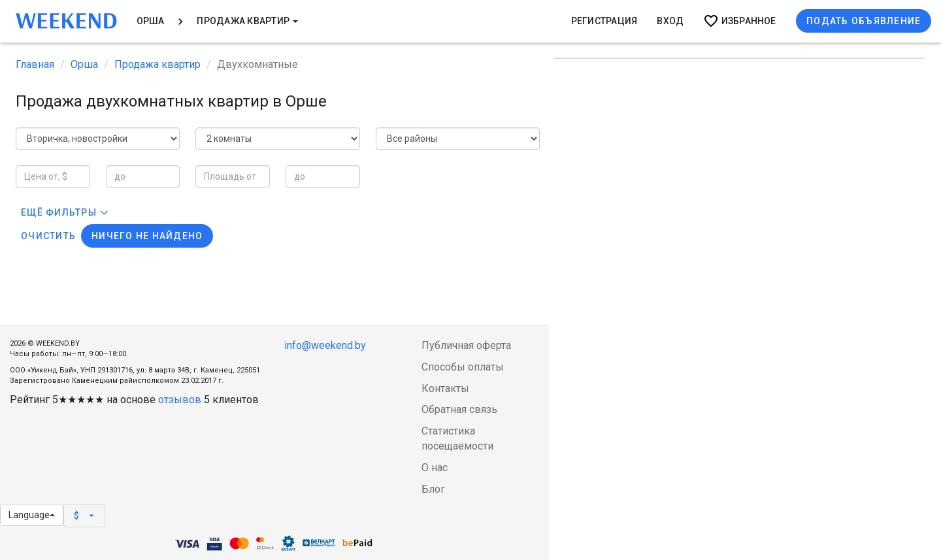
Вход (670, 21)
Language (32, 515)
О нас (435, 468)
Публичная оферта (466, 345)
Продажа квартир (247, 21)
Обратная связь (459, 409)
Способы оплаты (463, 367)
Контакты (445, 388)
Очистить (48, 236)
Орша (151, 21)
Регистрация (604, 21)
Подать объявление (864, 21)
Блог (433, 489)
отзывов (180, 400)
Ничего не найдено (147, 236)
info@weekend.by (325, 345)
